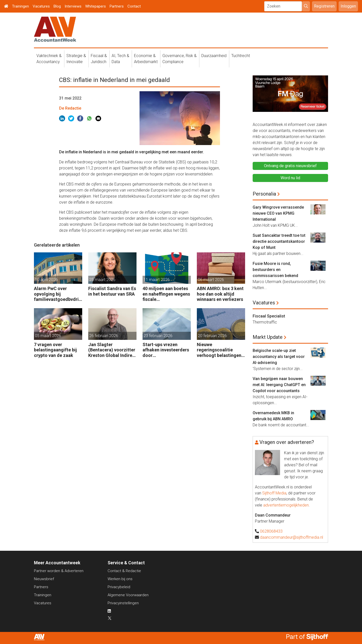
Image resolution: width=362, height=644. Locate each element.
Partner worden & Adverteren (59, 571)
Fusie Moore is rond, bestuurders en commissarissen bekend (275, 270)
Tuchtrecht (241, 56)
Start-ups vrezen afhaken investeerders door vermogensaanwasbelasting (166, 350)
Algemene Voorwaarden (128, 595)
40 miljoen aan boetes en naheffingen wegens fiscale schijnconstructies (166, 294)
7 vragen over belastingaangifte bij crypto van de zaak (55, 350)
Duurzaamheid (214, 56)
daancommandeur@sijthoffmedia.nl (291, 537)
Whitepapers (96, 6)
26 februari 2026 (104, 336)
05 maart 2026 (48, 336)
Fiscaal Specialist (269, 316)
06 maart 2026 (211, 280)
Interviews (73, 6)
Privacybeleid (119, 587)
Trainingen (20, 6)
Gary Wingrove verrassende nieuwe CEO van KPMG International (278, 213)
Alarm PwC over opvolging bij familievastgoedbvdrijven (58, 294)
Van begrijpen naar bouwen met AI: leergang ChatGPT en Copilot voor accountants (279, 385)
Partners (117, 6)
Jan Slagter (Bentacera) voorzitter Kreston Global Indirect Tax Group (112, 350)
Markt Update (268, 337)
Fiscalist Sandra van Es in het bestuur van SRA (112, 291)
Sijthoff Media (274, 493)
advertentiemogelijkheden (286, 505)
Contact (134, 6)
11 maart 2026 (157, 280)
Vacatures (41, 6)
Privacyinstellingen (123, 603)
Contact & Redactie (124, 571)
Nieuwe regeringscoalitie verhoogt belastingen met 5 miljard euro (219, 350)
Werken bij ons (120, 579)
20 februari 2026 (212, 336)
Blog (57, 6)
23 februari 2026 (158, 336)
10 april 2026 (46, 280)
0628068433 (271, 531)
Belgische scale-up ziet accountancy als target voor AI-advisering (279, 357)
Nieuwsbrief (44, 579)
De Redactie (70, 108)
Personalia (264, 194)
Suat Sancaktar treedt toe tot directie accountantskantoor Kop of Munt (279, 241)
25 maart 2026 (102, 280)
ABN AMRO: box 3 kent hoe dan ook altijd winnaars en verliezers (220, 294)
